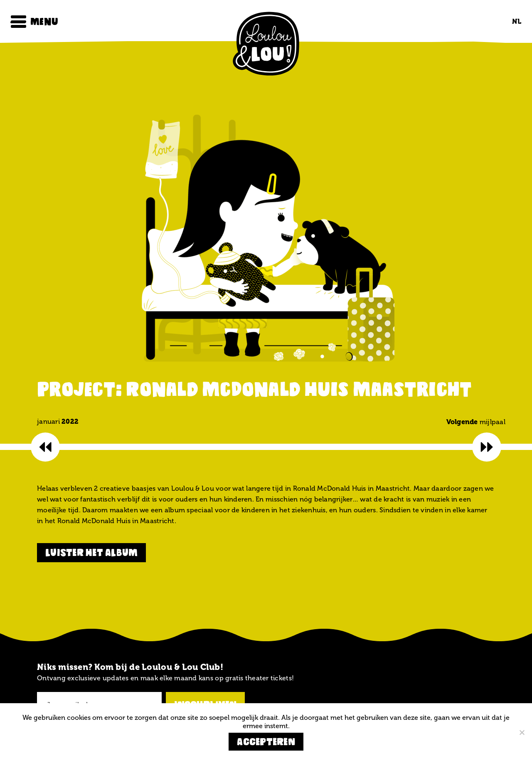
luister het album (91, 552)
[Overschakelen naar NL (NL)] (515, 21)
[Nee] (522, 732)
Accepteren (266, 742)
